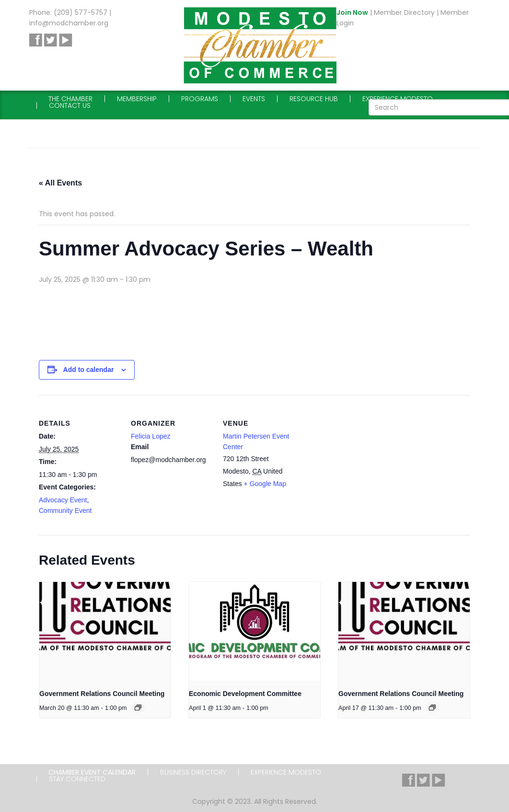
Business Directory (193, 772)
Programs (200, 99)
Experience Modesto (398, 99)
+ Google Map (265, 484)
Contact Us (70, 105)
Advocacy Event (63, 500)
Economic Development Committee (245, 694)
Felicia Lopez (151, 436)
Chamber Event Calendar (92, 772)
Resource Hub (314, 99)
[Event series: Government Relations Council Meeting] (138, 708)
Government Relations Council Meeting (102, 694)
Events (254, 99)
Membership (137, 99)
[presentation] (105, 631)
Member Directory (404, 12)
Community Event (65, 510)
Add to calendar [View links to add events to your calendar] (89, 370)
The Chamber (70, 99)
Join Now (352, 12)
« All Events (60, 183)
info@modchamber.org (69, 23)
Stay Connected (77, 779)
